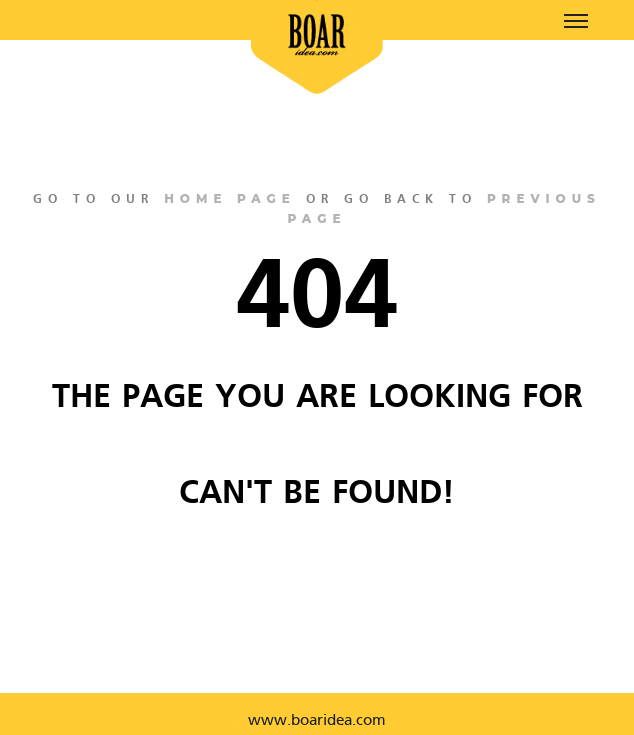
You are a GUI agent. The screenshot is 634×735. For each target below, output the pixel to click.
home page (230, 198)
